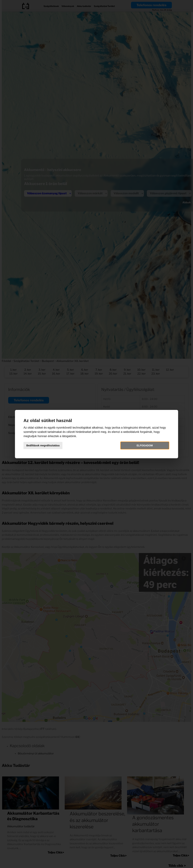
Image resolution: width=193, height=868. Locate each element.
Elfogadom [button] (144, 445)
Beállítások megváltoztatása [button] (45, 445)
